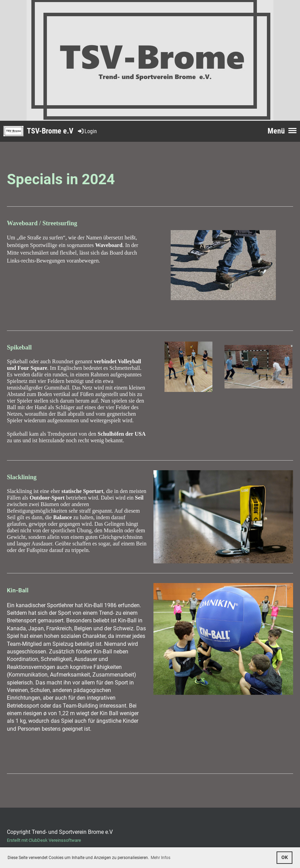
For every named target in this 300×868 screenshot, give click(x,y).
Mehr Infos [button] (161, 858)
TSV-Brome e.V (50, 131)
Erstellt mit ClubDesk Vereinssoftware (44, 840)
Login (87, 131)
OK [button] (285, 857)
